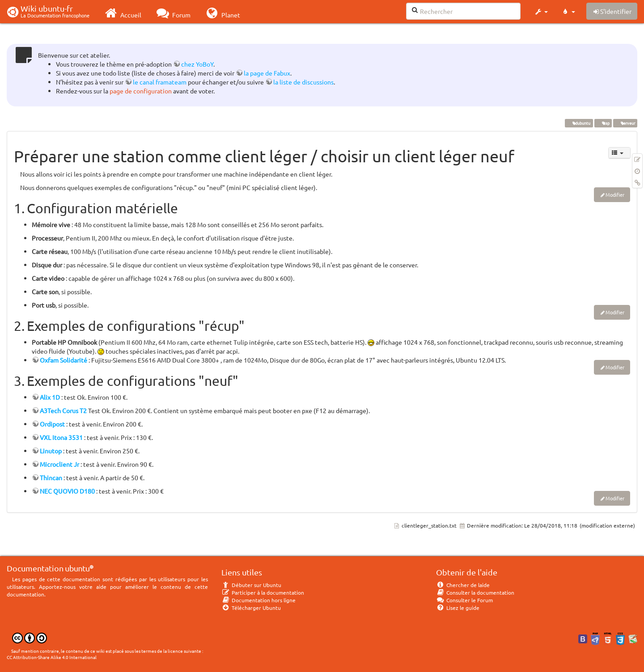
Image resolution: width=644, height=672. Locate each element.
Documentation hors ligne (258, 600)
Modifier (615, 194)
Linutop (51, 451)
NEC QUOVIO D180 (67, 491)
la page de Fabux (267, 73)
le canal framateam (160, 82)
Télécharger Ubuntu (251, 608)
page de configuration (141, 91)
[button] (541, 12)
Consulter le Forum (464, 600)
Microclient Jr (59, 464)
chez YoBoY (197, 64)
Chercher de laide (463, 585)
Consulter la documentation (475, 592)
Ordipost (52, 424)
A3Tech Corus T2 (63, 410)
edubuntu (579, 123)
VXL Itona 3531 (61, 437)
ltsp (603, 123)
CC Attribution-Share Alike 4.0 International (52, 657)
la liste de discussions (303, 82)
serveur (625, 123)
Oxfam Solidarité (64, 360)
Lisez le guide (458, 608)
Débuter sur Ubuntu (251, 585)
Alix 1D (50, 397)
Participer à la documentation (263, 592)
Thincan (51, 478)
